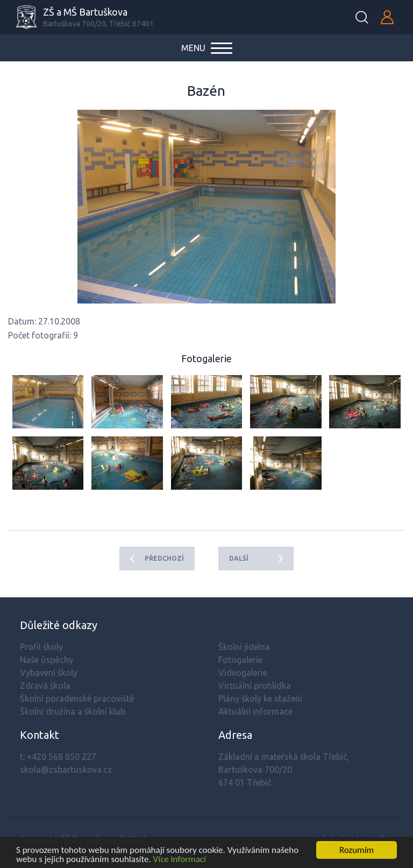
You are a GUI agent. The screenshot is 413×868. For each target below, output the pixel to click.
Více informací (180, 860)
